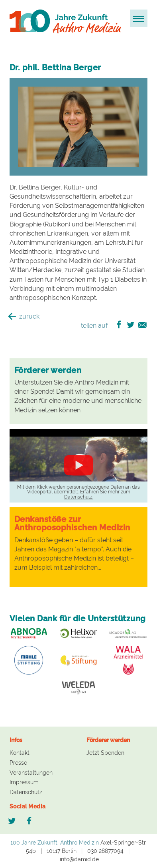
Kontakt (20, 753)
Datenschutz (26, 792)
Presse (18, 763)
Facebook (30, 821)
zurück (25, 316)
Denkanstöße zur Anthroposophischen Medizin (72, 523)
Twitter (12, 821)
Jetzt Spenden (105, 753)
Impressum (24, 782)
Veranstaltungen (31, 773)
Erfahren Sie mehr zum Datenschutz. (97, 494)
